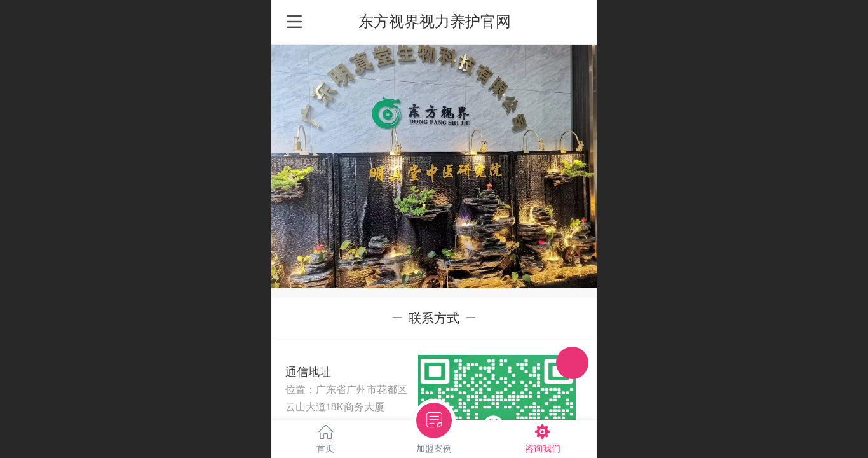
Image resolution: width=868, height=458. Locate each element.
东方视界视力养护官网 (435, 21)
